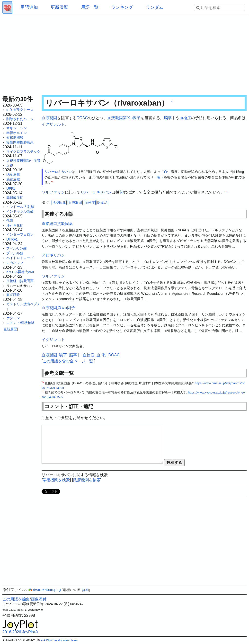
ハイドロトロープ (20, 258)
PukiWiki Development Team (59, 640)
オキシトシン (17, 128)
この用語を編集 (16, 599)
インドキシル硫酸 (20, 211)
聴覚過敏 (13, 174)
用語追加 (29, 7)
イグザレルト (53, 124)
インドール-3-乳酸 (20, 207)
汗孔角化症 (15, 225)
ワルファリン (53, 192)
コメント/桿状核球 (20, 323)
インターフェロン (20, 234)
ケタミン (13, 318)
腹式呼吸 (13, 295)
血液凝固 (49, 118)
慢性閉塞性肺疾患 (20, 142)
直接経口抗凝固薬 (20, 281)
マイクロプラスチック (23, 152)
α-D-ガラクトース (20, 110)
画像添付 (39, 599)
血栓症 (185, 118)
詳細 (86, 590)
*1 (52, 182)
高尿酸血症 (15, 197)
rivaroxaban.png (44, 590)
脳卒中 (170, 118)
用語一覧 (90, 7)
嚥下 (160, 177)
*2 (226, 191)
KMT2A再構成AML (21, 272)
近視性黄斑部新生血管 (23, 161)
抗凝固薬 (59, 203)
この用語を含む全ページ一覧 (68, 361)
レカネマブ (15, 263)
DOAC (82, 118)
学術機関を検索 (56, 480)
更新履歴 (59, 7)
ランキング (122, 7)
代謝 (10, 221)
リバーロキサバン (58, 172)
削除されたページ (20, 119)
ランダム (155, 7)
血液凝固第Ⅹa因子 (124, 118)
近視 (10, 165)
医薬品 (102, 203)
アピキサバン (53, 255)
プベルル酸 (15, 253)
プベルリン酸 (17, 248)
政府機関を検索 (87, 480)
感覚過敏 (13, 179)
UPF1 (11, 188)
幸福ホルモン (17, 133)
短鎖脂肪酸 (15, 137)
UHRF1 (12, 239)
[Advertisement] (124, 54)
